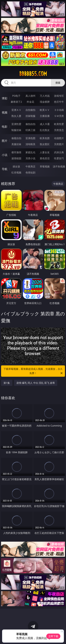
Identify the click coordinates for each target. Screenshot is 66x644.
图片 (5, 141)
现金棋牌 (45, 102)
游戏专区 (59, 96)
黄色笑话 (45, 158)
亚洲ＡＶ (16, 110)
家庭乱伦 (30, 152)
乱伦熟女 (45, 130)
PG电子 (16, 96)
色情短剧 (30, 172)
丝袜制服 (30, 116)
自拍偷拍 (30, 110)
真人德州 (30, 96)
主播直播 (45, 116)
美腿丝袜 (16, 144)
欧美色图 (45, 138)
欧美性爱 (59, 124)
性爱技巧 (59, 158)
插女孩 (16, 166)
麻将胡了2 (16, 102)
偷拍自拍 (30, 124)
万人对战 (45, 96)
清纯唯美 (30, 144)
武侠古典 (59, 152)
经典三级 (30, 130)
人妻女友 (45, 152)
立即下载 (53, 636)
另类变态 (59, 130)
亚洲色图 (30, 138)
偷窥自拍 (16, 138)
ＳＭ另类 (59, 116)
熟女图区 (45, 144)
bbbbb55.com (33, 74)
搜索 (58, 83)
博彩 (5, 98)
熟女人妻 (16, 116)
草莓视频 (45, 166)
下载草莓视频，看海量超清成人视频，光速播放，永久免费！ (33, 371)
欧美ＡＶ (45, 110)
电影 (5, 127)
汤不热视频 (59, 166)
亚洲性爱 (16, 124)
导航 (5, 169)
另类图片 (59, 144)
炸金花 (30, 102)
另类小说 (30, 158)
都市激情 (16, 152)
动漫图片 (59, 138)
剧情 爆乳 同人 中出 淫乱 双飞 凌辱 (36, 383)
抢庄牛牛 (59, 102)
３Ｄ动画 (59, 110)
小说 (5, 155)
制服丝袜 (16, 130)
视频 (5, 112)
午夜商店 (30, 166)
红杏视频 (16, 172)
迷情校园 (16, 158)
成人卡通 (45, 124)
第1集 (7, 383)
